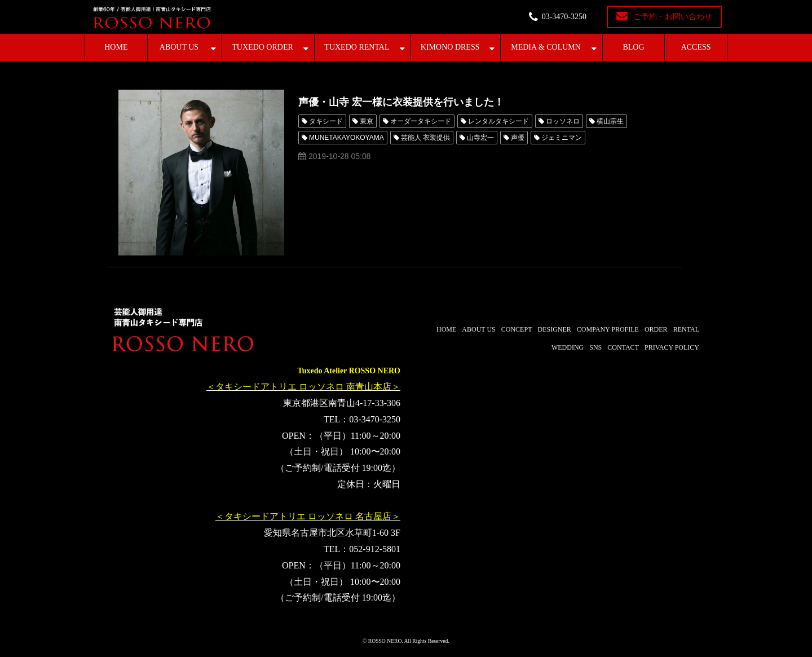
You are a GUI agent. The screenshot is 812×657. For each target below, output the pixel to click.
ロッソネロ (563, 121)
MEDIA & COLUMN (546, 47)
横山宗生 (610, 121)
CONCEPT (517, 329)
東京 (367, 121)
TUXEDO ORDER (262, 47)
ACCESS (696, 47)
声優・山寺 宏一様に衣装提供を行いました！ (401, 102)
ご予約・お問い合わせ (673, 17)
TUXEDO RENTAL (357, 47)
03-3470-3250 (564, 17)
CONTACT (623, 347)
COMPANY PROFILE (608, 329)
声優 (518, 138)
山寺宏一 (480, 138)
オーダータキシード (421, 121)
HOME (116, 47)
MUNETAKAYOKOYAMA (347, 138)
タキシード (326, 121)
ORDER (656, 329)
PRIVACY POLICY (672, 347)
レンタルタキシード (498, 121)
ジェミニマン (562, 138)
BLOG (633, 47)
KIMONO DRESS (450, 47)
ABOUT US (179, 47)
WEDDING (568, 347)
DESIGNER (554, 329)
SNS (595, 347)
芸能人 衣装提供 (425, 138)
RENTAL (686, 329)
